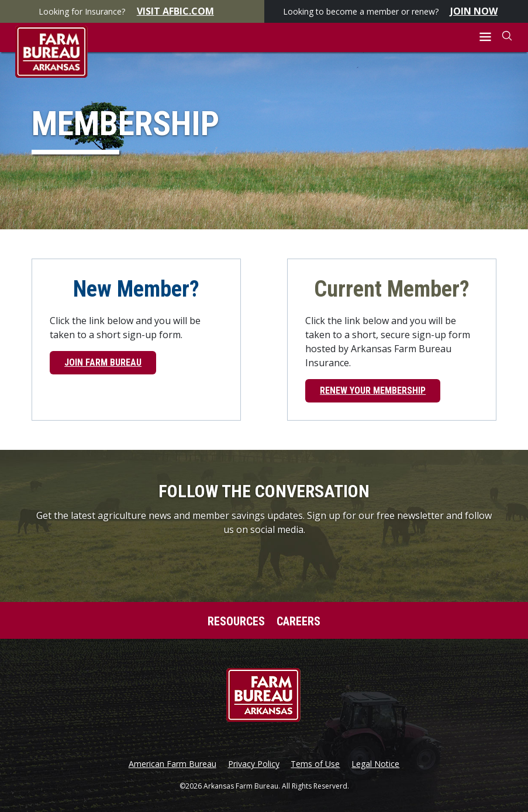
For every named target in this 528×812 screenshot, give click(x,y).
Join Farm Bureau (103, 362)
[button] (486, 37)
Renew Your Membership (373, 390)
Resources (236, 621)
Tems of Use (315, 764)
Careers (298, 621)
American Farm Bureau (172, 764)
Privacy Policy (254, 764)
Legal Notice (375, 764)
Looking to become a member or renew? (396, 11)
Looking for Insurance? (132, 11)
